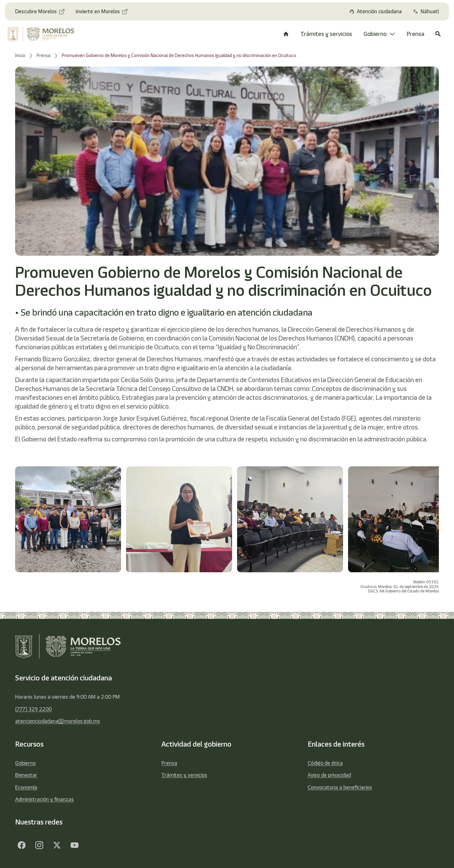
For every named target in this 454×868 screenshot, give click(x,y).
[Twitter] (57, 845)
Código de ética (325, 763)
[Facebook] (21, 845)
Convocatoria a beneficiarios (340, 787)
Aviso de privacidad (329, 775)
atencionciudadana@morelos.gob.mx (58, 721)
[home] (45, 34)
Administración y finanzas (44, 799)
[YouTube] (74, 845)
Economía (26, 787)
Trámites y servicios (184, 775)
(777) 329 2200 (33, 709)
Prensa (169, 763)
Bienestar (26, 775)
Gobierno (25, 763)
